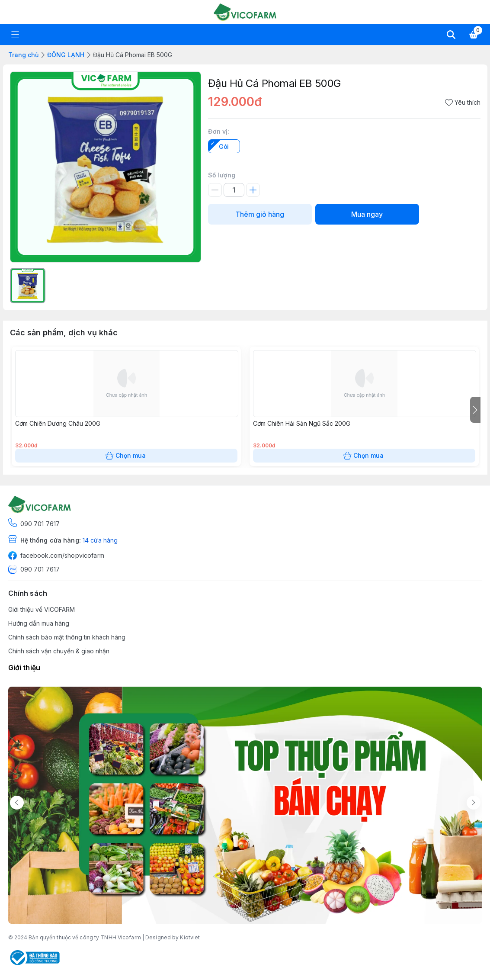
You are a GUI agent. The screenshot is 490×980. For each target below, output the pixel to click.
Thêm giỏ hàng (260, 214)
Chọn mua (126, 456)
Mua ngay (367, 214)
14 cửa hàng (100, 540)
